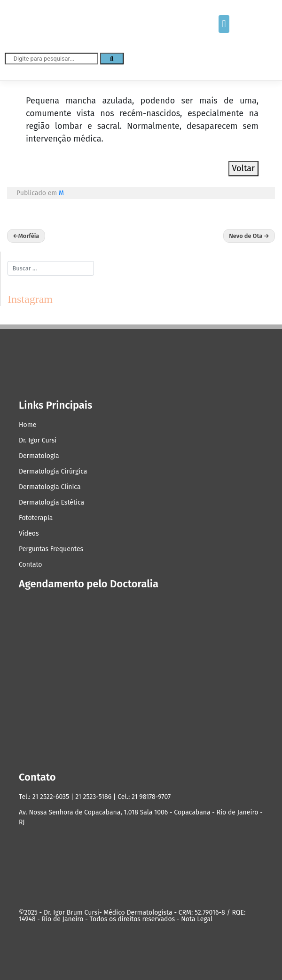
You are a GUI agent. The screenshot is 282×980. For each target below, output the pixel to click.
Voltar (243, 168)
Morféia (29, 236)
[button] (224, 24)
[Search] (112, 59)
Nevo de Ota (246, 236)
